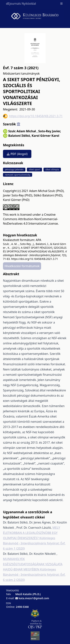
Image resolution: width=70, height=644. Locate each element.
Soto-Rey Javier (50, 131)
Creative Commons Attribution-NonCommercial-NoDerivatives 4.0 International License (31, 219)
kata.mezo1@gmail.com (34, 598)
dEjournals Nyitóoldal (21, 4)
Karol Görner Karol (46, 136)
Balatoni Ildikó (20, 136)
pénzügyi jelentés (14, 169)
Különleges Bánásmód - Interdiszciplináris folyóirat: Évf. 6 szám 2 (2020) (34, 575)
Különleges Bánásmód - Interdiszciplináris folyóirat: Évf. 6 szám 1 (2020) (34, 543)
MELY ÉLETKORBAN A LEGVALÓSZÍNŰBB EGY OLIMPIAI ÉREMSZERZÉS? (32, 533)
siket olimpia (52, 169)
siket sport (34, 169)
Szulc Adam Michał (23, 131)
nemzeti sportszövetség (18, 175)
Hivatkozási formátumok (22, 266)
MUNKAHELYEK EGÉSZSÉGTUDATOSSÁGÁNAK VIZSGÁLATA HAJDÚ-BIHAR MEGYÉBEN (33, 564)
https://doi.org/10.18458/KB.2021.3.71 (33, 116)
